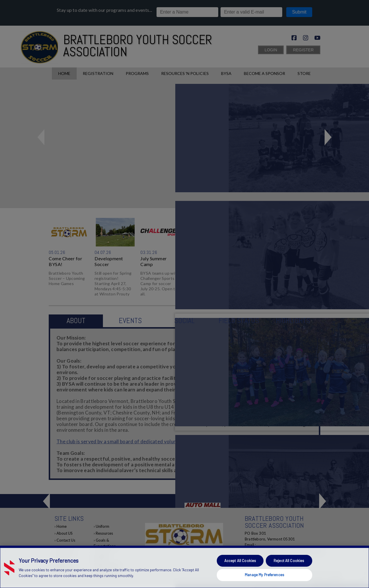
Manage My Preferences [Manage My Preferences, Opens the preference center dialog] (264, 575)
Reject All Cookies (289, 561)
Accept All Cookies (240, 561)
